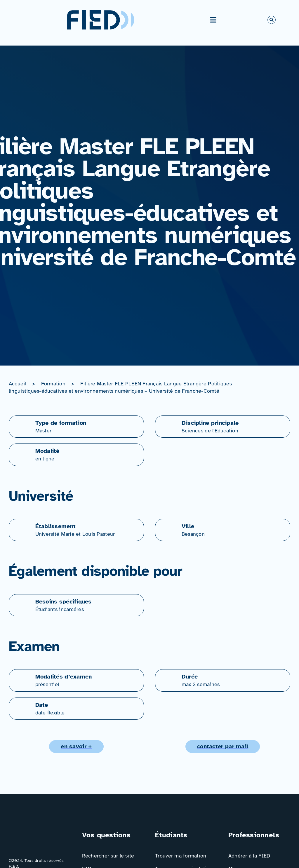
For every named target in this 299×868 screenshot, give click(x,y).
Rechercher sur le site (108, 856)
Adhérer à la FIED (249, 856)
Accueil (18, 384)
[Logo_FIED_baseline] (40, 832)
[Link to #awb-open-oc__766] (272, 20)
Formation (53, 384)
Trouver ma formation (181, 856)
